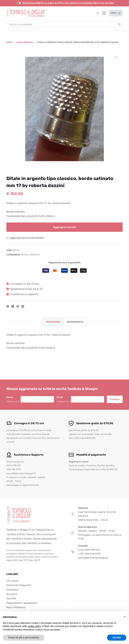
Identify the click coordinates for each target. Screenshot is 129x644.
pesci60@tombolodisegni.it (93, 558)
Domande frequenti (19, 585)
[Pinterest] (18, 306)
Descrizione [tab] (53, 322)
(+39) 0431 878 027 (89, 550)
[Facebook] (8, 306)
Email (63, 399)
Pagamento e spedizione (22, 603)
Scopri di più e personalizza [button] (24, 637)
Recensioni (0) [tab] (75, 322)
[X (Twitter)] (13, 306)
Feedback (13, 590)
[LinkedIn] (23, 306)
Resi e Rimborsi (16, 607)
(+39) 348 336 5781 (89, 554)
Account (12, 594)
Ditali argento (31, 255)
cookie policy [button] (34, 626)
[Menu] (116, 13)
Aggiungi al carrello (64, 227)
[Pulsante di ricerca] (119, 24)
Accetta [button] (117, 637)
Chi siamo (13, 581)
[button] (125, 617)
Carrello (11, 598)
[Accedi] (98, 13)
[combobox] (61, 24)
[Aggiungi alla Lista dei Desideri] (25, 238)
